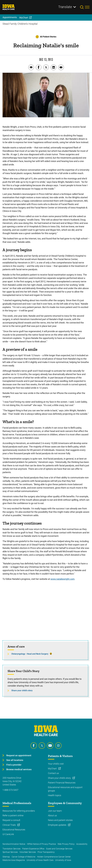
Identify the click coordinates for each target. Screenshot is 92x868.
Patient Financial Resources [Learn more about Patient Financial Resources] (62, 783)
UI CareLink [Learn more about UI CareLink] (8, 834)
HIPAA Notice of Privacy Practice (41, 844)
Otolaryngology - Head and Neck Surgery (30, 654)
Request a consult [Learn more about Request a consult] (11, 820)
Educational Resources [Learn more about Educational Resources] (14, 830)
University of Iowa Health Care (40, 860)
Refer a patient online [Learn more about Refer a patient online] (13, 815)
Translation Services (12, 849)
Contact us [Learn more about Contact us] (53, 773)
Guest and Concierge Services (59, 849)
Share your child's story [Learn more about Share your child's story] (60, 778)
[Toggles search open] (83, 7)
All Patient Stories (46, 37)
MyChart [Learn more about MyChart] (53, 769)
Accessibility (82, 844)
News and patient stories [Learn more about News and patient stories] (60, 820)
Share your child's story (22, 690)
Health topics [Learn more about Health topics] (55, 795)
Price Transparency (46, 852)
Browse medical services (19, 769)
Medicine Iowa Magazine (14, 860)
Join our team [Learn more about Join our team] (55, 811)
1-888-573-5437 (10, 790)
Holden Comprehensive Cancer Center (54, 857)
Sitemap (6, 857)
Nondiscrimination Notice (14, 844)
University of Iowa (63, 860)
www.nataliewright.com (63, 579)
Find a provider (14, 765)
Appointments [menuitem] (10, 17)
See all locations (15, 760)
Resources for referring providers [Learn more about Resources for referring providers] (19, 811)
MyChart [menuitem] (24, 18)
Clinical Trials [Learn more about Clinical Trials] (9, 825)
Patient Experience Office (33, 849)
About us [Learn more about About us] (52, 815)
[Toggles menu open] (87, 7)
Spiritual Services (10, 852)
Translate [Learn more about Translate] (65, 7)
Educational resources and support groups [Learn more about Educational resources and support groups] (65, 789)
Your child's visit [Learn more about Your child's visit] (56, 764)
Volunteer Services (28, 852)
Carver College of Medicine (23, 857)
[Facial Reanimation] (46, 612)
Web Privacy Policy (66, 844)
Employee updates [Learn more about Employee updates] (57, 825)
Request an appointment (19, 755)
